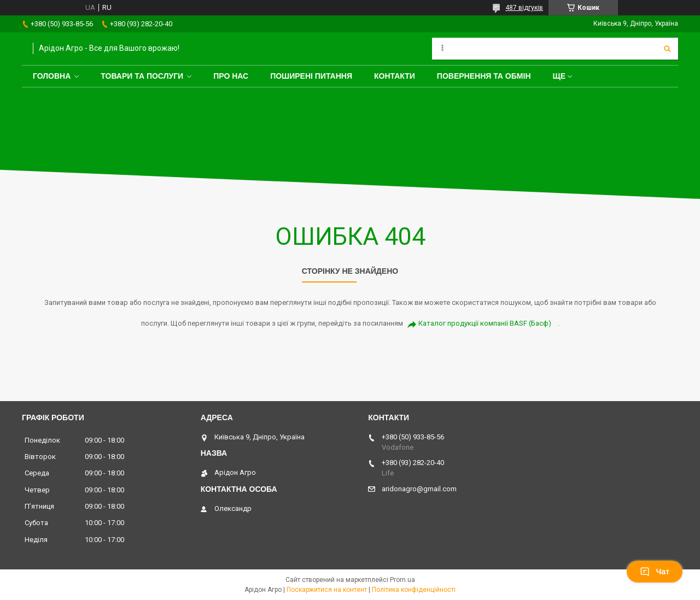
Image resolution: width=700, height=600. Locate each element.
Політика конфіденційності (414, 590)
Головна (52, 76)
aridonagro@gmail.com (419, 489)
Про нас (231, 76)
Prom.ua (402, 580)
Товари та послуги (142, 76)
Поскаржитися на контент (327, 590)
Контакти (395, 76)
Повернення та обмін (484, 76)
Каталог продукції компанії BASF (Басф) (485, 323)
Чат (655, 572)
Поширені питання (311, 76)
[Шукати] (667, 49)
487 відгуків (524, 8)
